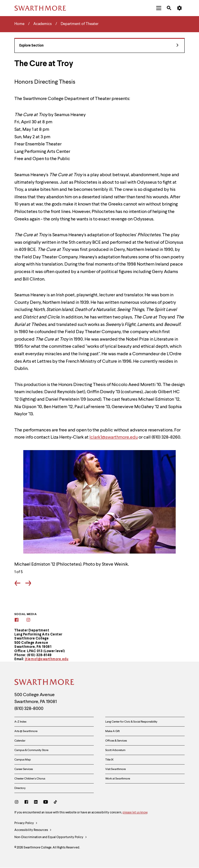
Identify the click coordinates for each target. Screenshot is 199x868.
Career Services (24, 769)
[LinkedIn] (36, 803)
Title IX (109, 760)
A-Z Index (20, 722)
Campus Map (23, 760)
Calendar (20, 741)
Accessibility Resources (33, 830)
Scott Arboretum (115, 750)
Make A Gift (112, 731)
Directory (20, 788)
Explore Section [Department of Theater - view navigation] (99, 46)
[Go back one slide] (18, 584)
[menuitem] (159, 8)
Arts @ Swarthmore (26, 731)
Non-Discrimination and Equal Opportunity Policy (51, 838)
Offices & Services (116, 741)
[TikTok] (55, 803)
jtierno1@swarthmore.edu (47, 659)
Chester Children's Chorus (30, 779)
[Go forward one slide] (28, 584)
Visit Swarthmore (115, 769)
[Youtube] (46, 803)
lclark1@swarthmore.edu (114, 437)
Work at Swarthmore (118, 779)
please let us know (135, 813)
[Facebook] (20, 620)
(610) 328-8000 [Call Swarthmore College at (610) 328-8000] (29, 709)
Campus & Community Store (31, 750)
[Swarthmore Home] (45, 683)
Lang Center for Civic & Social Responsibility (131, 722)
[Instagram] (32, 620)
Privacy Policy (26, 823)
